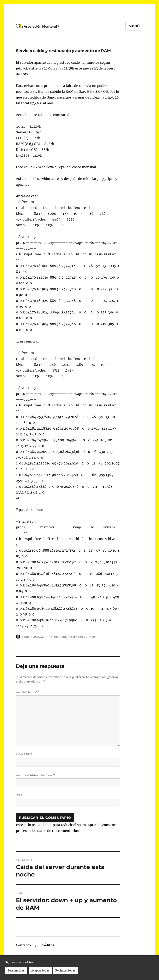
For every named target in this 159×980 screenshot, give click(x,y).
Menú (134, 26)
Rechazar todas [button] (65, 971)
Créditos (47, 945)
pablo (26, 637)
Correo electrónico (36, 775)
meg (92, 637)
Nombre (24, 754)
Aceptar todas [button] (40, 971)
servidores (78, 637)
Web (20, 795)
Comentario (28, 692)
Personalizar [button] (16, 971)
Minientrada (59, 637)
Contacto (23, 945)
